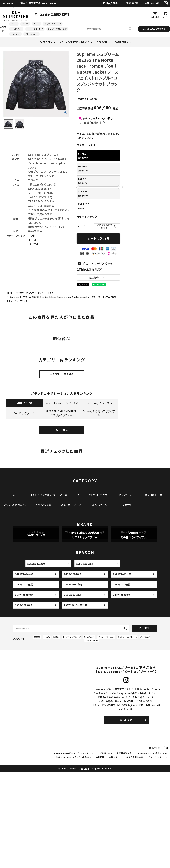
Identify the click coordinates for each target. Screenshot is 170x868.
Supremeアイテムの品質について (152, 849)
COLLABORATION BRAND (75, 42)
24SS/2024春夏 (73, 670)
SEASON (102, 42)
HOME (10, 293)
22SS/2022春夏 (122, 681)
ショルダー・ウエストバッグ (57, 29)
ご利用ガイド (131, 3)
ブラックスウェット (31, 34)
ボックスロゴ (16, 34)
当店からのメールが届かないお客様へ (74, 853)
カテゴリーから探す (25, 293)
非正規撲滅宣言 (124, 849)
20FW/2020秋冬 (122, 691)
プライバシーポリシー (158, 853)
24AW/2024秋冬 (24, 670)
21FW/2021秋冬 (24, 691)
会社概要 (100, 853)
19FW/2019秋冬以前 (75, 701)
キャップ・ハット (16, 29)
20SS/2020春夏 (24, 701)
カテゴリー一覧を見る (62, 374)
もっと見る (62, 430)
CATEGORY (46, 42)
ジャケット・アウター (46, 293)
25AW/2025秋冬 (36, 660)
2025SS (36, 24)
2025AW (25, 24)
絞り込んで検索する (154, 29)
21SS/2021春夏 (73, 691)
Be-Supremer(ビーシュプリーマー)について (75, 849)
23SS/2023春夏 (24, 681)
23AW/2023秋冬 (122, 670)
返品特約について (98, 277)
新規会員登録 (110, 3)
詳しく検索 (144, 724)
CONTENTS (121, 42)
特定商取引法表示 (135, 853)
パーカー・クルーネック (35, 29)
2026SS (14, 24)
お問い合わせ (152, 3)
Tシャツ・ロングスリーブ (53, 24)
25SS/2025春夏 (85, 660)
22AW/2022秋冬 (73, 681)
